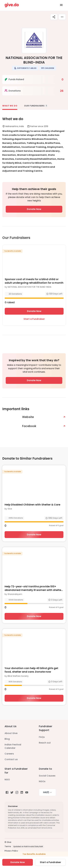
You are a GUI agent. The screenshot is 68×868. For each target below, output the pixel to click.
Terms (8, 846)
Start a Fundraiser (34, 319)
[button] (25, 68)
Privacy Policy (11, 851)
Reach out (45, 743)
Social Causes (47, 776)
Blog (7, 739)
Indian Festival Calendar (13, 746)
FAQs (42, 737)
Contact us (11, 759)
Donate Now (34, 209)
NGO (7, 780)
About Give (11, 733)
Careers (9, 754)
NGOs (42, 781)
